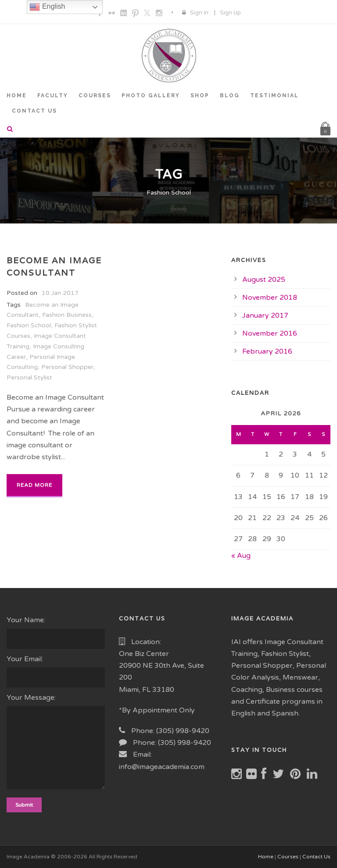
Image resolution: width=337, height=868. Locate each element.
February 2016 (267, 351)
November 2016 (270, 333)
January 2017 (265, 315)
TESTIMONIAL (274, 96)
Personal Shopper (67, 367)
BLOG (230, 96)
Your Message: (56, 743)
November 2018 (270, 298)
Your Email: (56, 671)
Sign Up (230, 13)
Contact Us (316, 857)
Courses (288, 857)
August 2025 (264, 280)
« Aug (241, 556)
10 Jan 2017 (60, 293)
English (47, 7)
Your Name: (56, 632)
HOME (17, 96)
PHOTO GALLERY (151, 96)
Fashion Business (67, 315)
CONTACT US (34, 111)
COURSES (95, 96)
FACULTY (53, 96)
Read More (34, 485)
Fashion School (29, 325)
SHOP (200, 96)
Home (266, 857)
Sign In (199, 13)
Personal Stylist (29, 377)
